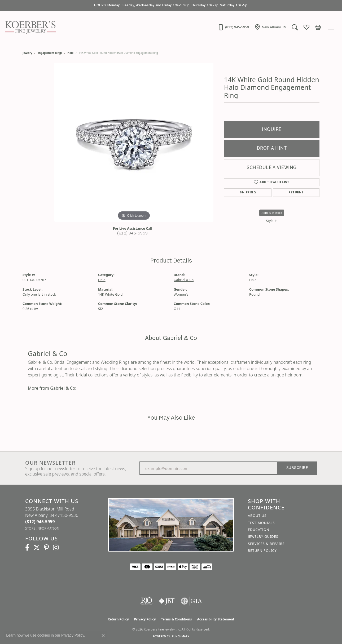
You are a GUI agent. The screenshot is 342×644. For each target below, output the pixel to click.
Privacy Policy (145, 619)
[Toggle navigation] (332, 27)
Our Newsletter (50, 463)
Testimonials (261, 523)
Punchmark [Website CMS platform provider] (181, 636)
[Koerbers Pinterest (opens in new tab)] (46, 548)
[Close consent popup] (103, 636)
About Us (257, 516)
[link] (233, 27)
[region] (134, 142)
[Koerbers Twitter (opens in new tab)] (37, 548)
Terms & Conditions (177, 619)
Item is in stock (272, 213)
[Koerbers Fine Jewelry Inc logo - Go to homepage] (29, 27)
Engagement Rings (50, 53)
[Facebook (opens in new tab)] (27, 548)
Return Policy (262, 550)
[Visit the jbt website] (167, 601)
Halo (71, 53)
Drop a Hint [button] (272, 148)
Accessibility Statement (216, 619)
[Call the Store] (40, 522)
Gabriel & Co (184, 280)
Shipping (248, 193)
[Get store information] (42, 528)
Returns (296, 193)
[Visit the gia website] (191, 601)
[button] (295, 27)
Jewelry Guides (263, 536)
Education (259, 530)
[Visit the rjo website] (147, 601)
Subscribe (297, 468)
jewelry (27, 53)
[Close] (336, 6)
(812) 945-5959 (133, 234)
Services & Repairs (266, 544)
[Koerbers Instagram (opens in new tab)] (56, 548)
